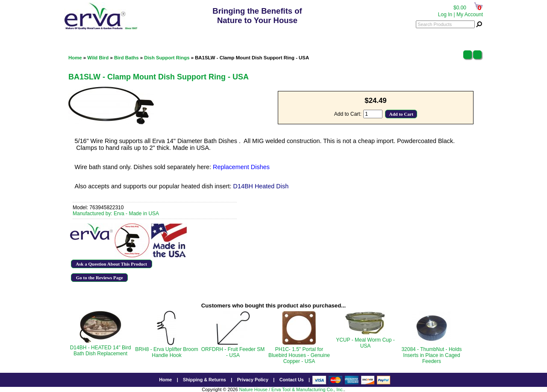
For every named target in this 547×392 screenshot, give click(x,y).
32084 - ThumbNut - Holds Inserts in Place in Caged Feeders (431, 355)
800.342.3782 (259, 37)
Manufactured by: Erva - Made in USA (116, 214)
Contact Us (292, 380)
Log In (445, 15)
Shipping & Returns (204, 380)
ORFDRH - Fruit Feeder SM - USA (233, 352)
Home (75, 58)
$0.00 (460, 8)
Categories (83, 36)
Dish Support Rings (167, 58)
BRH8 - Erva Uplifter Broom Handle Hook (166, 352)
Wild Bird (98, 58)
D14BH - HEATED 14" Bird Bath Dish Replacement (101, 351)
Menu (471, 36)
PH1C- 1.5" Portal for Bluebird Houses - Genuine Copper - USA (299, 355)
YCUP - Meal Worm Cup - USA (365, 343)
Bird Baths (126, 58)
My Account (470, 15)
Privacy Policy (253, 380)
